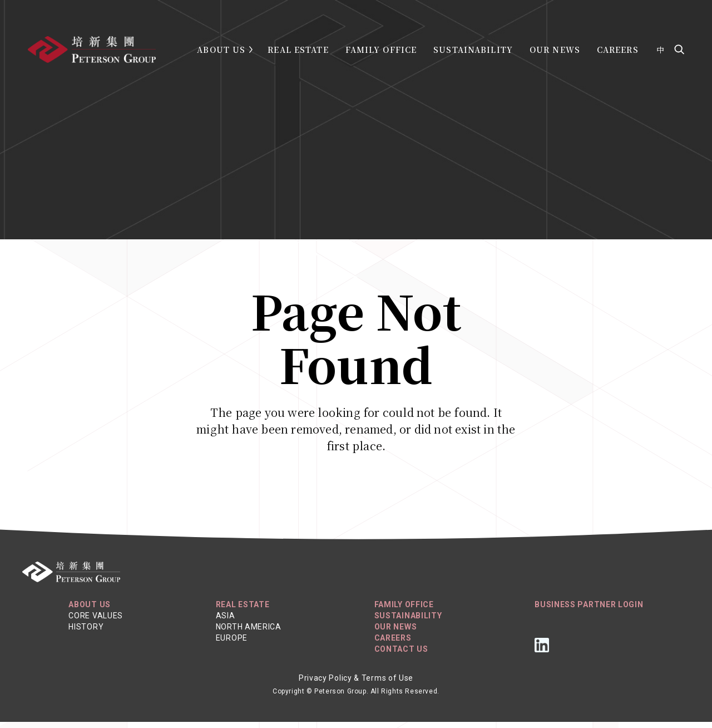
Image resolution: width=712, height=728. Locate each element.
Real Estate (298, 50)
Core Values (96, 622)
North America (249, 633)
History (86, 633)
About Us (221, 50)
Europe (232, 644)
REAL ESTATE (243, 611)
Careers (618, 50)
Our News (555, 50)
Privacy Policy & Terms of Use (356, 684)
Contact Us (401, 655)
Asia (226, 622)
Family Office (381, 50)
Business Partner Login (589, 611)
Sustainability (473, 50)
